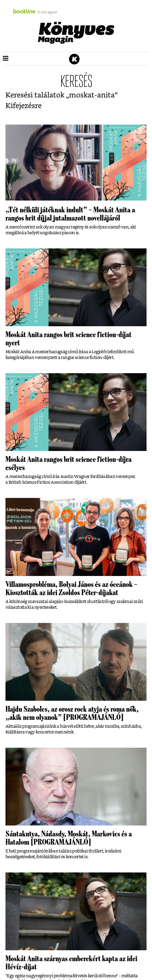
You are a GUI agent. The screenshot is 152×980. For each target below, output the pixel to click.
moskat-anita (92, 95)
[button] (6, 59)
